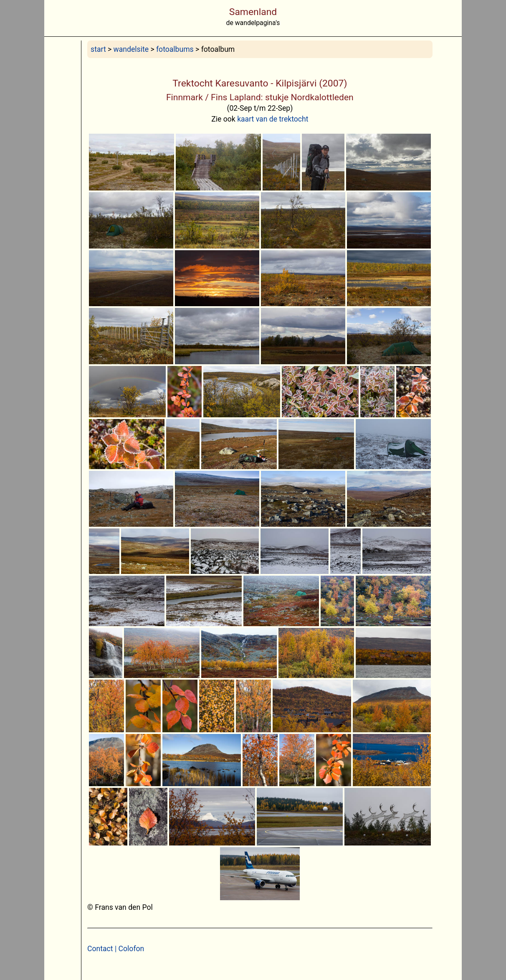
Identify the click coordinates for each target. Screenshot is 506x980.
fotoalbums (175, 49)
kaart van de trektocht (273, 119)
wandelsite (131, 49)
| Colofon (129, 949)
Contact (100, 949)
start (98, 49)
